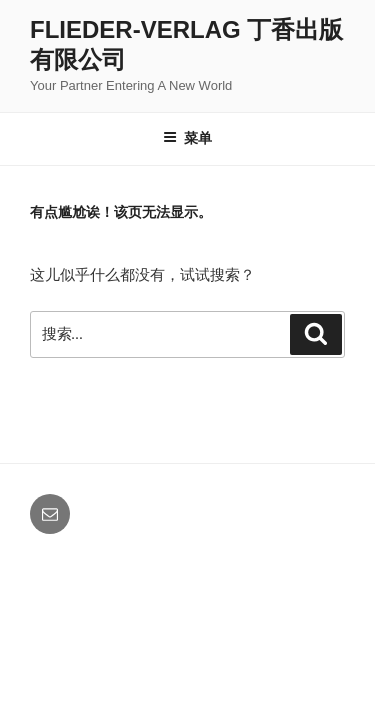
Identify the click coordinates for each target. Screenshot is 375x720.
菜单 (187, 138)
